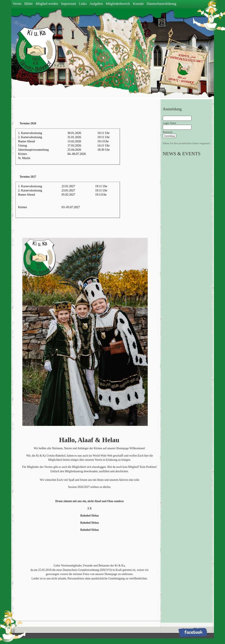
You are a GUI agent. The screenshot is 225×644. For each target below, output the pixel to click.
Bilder (29, 4)
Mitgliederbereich (118, 4)
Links (83, 4)
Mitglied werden (47, 4)
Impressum (69, 4)
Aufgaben (96, 4)
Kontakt (138, 4)
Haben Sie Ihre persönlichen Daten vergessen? (187, 143)
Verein (17, 4)
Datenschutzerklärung (161, 4)
